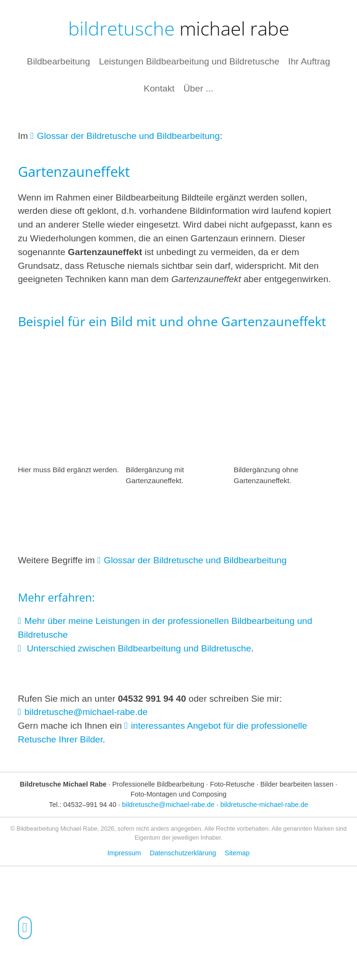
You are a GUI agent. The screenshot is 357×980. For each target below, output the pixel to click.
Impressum (124, 853)
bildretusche (179, 28)
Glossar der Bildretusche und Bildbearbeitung (128, 136)
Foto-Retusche (232, 784)
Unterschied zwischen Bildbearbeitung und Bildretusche (138, 648)
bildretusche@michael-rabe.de (86, 712)
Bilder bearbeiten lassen (297, 784)
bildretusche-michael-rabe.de (264, 805)
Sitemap (237, 853)
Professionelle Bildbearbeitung (158, 784)
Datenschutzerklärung (183, 853)
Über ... (198, 88)
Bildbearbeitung (58, 61)
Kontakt (159, 88)
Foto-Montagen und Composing (178, 794)
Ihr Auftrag (309, 61)
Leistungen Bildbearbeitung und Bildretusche (189, 61)
